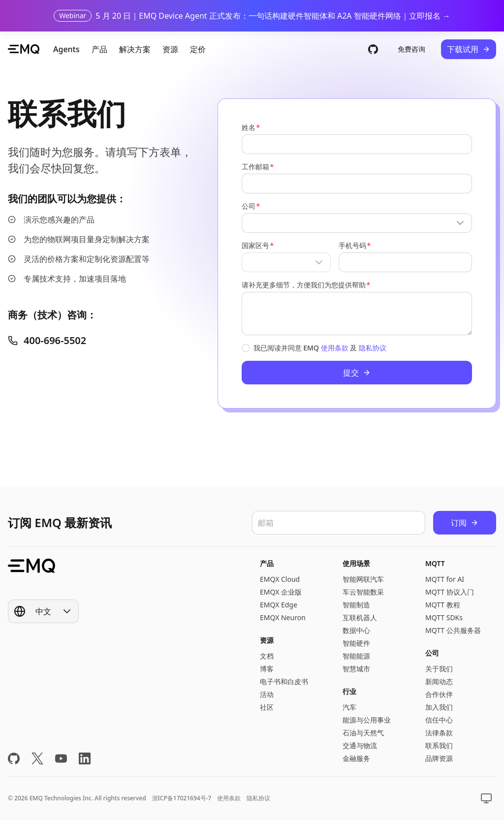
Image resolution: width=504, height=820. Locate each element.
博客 (267, 669)
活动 (267, 694)
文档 (267, 656)
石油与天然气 (363, 733)
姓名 (249, 127)
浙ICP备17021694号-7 (182, 798)
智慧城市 (356, 669)
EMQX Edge (279, 605)
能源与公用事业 (367, 720)
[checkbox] (246, 348)
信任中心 (439, 720)
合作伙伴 (439, 694)
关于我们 (439, 669)
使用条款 (335, 348)
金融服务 (356, 758)
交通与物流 (360, 745)
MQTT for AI (445, 579)
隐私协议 (373, 348)
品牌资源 (439, 758)
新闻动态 (439, 681)
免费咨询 (411, 49)
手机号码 (352, 245)
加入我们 (439, 707)
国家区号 (255, 245)
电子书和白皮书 (284, 681)
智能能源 (356, 656)
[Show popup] (357, 223)
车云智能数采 (363, 592)
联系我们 (439, 745)
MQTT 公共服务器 (453, 630)
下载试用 (469, 49)
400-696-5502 (47, 340)
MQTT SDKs (444, 617)
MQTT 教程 (443, 605)
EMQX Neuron (283, 617)
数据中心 (356, 630)
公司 (249, 206)
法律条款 (439, 733)
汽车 (349, 707)
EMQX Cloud (280, 579)
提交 (357, 373)
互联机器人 (360, 617)
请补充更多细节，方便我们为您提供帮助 (304, 285)
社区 (267, 707)
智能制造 (356, 605)
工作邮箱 (255, 167)
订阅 (465, 523)
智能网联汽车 (363, 579)
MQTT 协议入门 (450, 592)
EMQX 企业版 (281, 592)
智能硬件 (356, 643)
